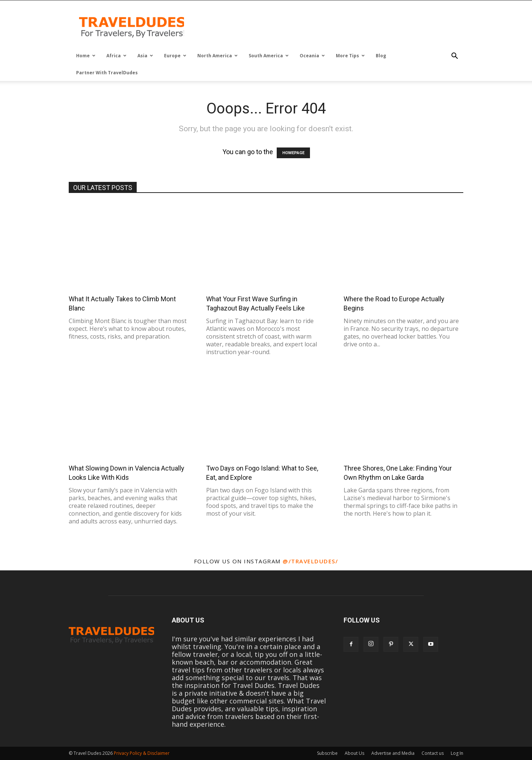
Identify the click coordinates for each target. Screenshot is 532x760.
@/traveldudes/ (310, 561)
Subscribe (327, 753)
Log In (457, 753)
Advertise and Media (393, 753)
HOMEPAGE (293, 153)
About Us (354, 753)
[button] (454, 56)
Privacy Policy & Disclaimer (142, 753)
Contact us (433, 753)
